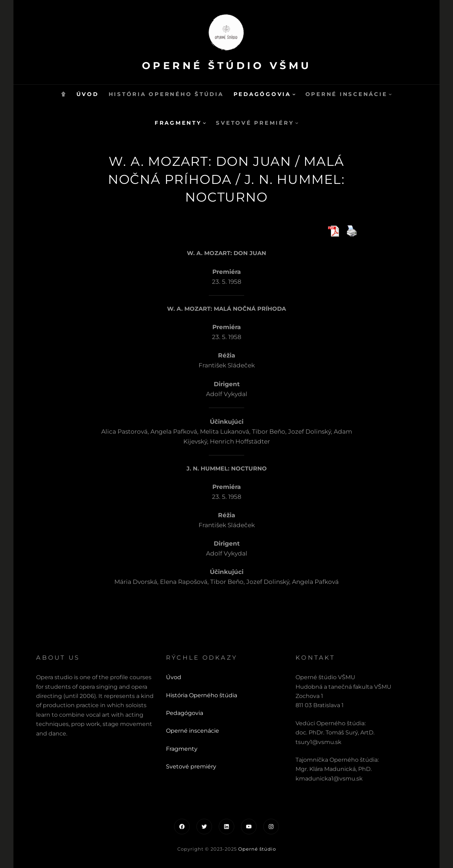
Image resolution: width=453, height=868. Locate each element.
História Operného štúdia (202, 695)
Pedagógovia (185, 713)
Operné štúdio (257, 849)
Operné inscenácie (193, 731)
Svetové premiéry (191, 766)
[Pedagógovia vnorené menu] (294, 94)
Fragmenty (182, 749)
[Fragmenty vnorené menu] (204, 123)
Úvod (174, 677)
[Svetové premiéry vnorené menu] (297, 123)
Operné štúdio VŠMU (226, 65)
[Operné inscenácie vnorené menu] (390, 94)
